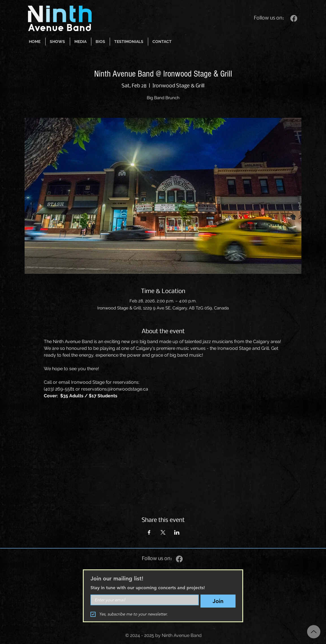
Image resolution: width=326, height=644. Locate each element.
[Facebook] (294, 18)
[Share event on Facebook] (149, 532)
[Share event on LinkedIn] (177, 532)
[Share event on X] (163, 532)
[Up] (314, 632)
